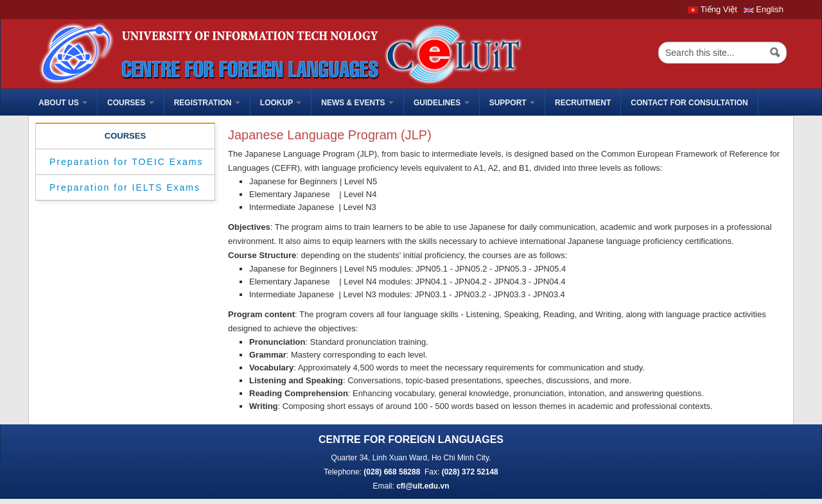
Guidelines (442, 103)
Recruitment (583, 103)
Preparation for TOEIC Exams (126, 162)
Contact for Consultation (689, 103)
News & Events (357, 103)
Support (512, 103)
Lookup (281, 103)
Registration (207, 103)
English (764, 9)
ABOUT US (63, 103)
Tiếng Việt (713, 9)
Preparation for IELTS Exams (125, 187)
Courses (131, 103)
